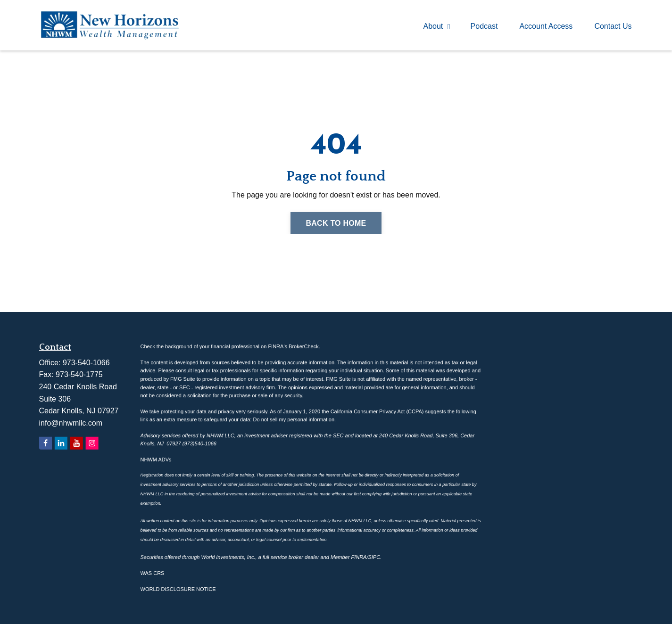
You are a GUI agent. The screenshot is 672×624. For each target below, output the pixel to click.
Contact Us (613, 26)
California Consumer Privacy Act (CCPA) (377, 411)
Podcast (484, 26)
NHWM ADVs (156, 460)
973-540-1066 (86, 363)
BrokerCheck (304, 346)
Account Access (546, 26)
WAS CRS (153, 573)
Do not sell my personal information (294, 419)
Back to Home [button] (336, 223)
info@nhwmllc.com (71, 423)
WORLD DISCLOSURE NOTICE (178, 589)
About (437, 26)
